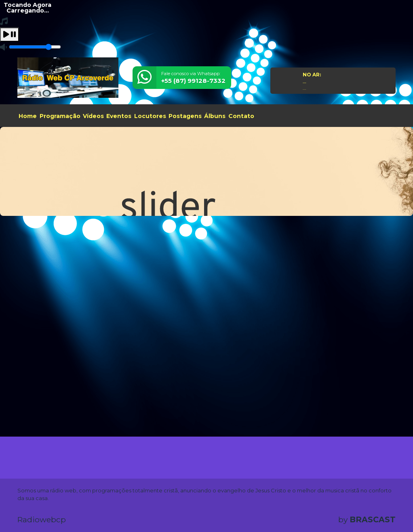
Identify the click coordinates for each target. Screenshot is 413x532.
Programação (60, 116)
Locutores (150, 116)
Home (28, 116)
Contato (241, 116)
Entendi (381, 501)
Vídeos (93, 116)
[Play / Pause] (9, 35)
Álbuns (215, 116)
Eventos (119, 116)
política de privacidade (99, 513)
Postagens (185, 116)
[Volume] (35, 47)
